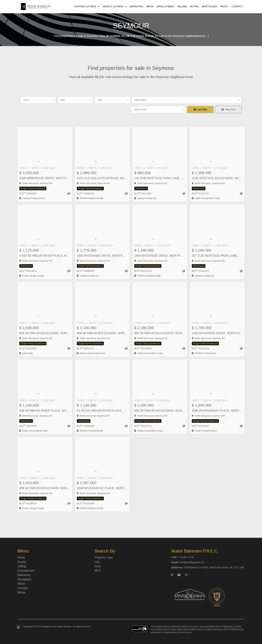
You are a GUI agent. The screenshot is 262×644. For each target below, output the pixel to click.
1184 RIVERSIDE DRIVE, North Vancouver (217, 333)
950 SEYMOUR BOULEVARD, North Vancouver (160, 333)
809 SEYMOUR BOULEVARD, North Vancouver (45, 488)
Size (100, 100)
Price (26, 100)
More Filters (141, 100)
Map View (228, 110)
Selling (182, 6)
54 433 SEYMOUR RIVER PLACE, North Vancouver (102, 411)
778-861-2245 (186, 557)
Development (166, 6)
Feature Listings (85, 6)
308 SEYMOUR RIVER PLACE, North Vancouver (45, 411)
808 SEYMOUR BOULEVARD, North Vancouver (102, 333)
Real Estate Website (62, 627)
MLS (97, 571)
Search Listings (113, 6)
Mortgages (210, 6)
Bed (63, 100)
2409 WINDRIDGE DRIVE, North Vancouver (45, 178)
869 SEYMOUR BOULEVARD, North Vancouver (45, 333)
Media (150, 6)
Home (21, 557)
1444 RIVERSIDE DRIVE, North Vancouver (160, 256)
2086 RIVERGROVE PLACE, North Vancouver (217, 411)
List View (200, 110)
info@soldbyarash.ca (192, 562)
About (224, 6)
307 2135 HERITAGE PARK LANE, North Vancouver (217, 256)
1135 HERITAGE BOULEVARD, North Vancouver (217, 178)
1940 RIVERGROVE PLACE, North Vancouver (102, 488)
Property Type (104, 557)
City (97, 562)
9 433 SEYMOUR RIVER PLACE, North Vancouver (45, 256)
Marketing (137, 6)
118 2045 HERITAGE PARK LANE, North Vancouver (160, 178)
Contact (237, 6)
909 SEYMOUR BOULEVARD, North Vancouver (160, 411)
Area (98, 566)
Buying (194, 6)
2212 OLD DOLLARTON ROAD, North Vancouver (102, 178)
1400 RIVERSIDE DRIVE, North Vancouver (102, 256)
